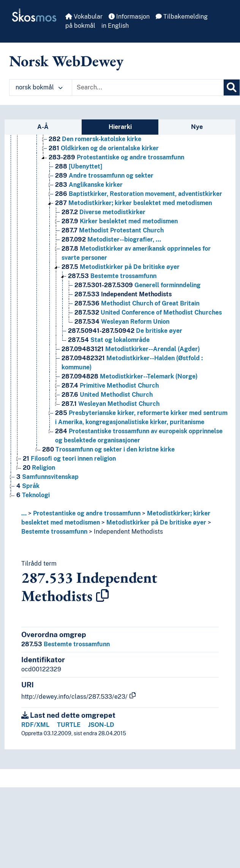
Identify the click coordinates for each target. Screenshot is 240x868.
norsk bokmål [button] (39, 87)
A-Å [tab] (43, 127)
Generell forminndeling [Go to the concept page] (137, 285)
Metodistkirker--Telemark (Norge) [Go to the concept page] (129, 376)
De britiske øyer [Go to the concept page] (125, 331)
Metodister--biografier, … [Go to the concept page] (111, 239)
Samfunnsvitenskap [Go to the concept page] (47, 477)
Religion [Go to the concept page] (39, 468)
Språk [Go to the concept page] (28, 486)
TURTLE (69, 725)
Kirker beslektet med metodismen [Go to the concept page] (120, 221)
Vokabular (84, 17)
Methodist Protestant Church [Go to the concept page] (113, 230)
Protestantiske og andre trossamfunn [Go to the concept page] (116, 157)
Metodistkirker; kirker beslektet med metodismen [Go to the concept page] (133, 203)
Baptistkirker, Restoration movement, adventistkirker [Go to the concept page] (139, 194)
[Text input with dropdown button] (148, 87)
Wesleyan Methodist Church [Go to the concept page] (111, 404)
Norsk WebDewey (66, 61)
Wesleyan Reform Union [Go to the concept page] (122, 322)
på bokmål (80, 26)
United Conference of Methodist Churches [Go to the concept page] (148, 312)
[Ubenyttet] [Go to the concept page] (79, 166)
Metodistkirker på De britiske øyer (156, 522)
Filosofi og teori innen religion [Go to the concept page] (69, 459)
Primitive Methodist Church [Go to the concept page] (110, 386)
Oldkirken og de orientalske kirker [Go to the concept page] (104, 148)
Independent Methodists (128, 532)
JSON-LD (101, 725)
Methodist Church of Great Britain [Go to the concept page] (137, 303)
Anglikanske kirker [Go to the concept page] (89, 185)
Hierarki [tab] (120, 127)
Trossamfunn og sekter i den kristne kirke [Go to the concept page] (108, 449)
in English (115, 26)
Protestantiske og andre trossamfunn (87, 513)
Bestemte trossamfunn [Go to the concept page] (112, 276)
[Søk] (232, 87)
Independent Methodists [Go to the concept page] (123, 294)
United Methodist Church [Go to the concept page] (107, 395)
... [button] (24, 513)
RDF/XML (35, 725)
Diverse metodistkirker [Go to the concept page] (103, 212)
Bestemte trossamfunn (54, 532)
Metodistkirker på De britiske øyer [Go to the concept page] (121, 267)
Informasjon (129, 17)
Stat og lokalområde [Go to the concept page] (109, 340)
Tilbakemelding (182, 17)
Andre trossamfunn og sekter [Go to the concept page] (104, 176)
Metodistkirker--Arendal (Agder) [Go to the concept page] (131, 349)
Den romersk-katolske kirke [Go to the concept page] (95, 139)
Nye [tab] (197, 127)
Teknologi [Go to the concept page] (33, 495)
